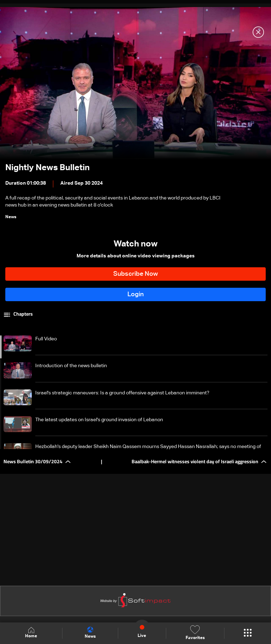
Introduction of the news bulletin (71, 366)
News (90, 633)
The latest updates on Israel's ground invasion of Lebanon (99, 420)
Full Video (46, 339)
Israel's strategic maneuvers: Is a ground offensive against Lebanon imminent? (122, 393)
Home (31, 633)
